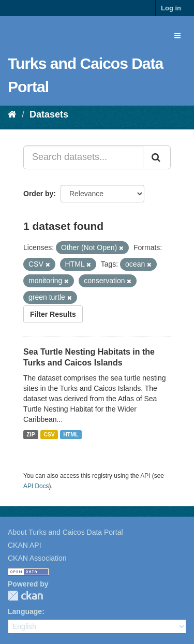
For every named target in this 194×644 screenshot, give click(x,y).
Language (25, 611)
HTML (71, 434)
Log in (171, 8)
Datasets (49, 114)
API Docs (36, 486)
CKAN (25, 596)
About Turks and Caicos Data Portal (65, 532)
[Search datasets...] (83, 157)
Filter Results (53, 314)
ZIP (31, 434)
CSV (49, 434)
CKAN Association (37, 558)
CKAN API (25, 545)
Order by (38, 194)
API (145, 476)
